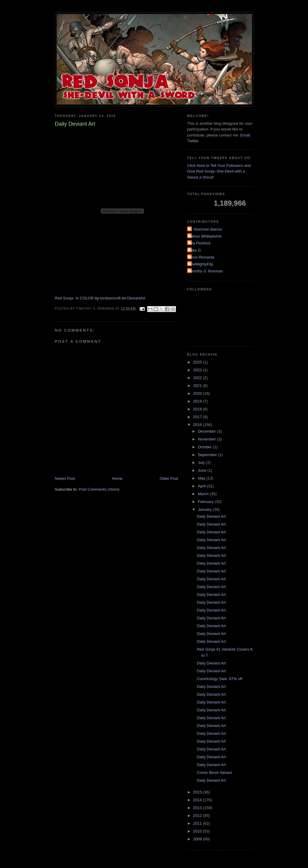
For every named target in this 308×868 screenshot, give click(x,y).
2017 (198, 417)
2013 (198, 808)
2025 (198, 362)
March (204, 494)
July (202, 463)
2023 (198, 370)
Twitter (193, 141)
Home (117, 478)
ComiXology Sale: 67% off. (220, 679)
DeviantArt (136, 298)
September (208, 455)
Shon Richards (201, 257)
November (208, 439)
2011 (198, 823)
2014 (198, 800)
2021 (198, 386)
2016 (198, 425)
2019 (198, 401)
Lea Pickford (199, 243)
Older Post (169, 478)
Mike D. (195, 250)
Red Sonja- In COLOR (74, 298)
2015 (198, 792)
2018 (198, 409)
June (203, 470)
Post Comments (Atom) (99, 489)
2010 (198, 831)
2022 (198, 378)
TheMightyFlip (201, 264)
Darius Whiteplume (205, 236)
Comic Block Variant (214, 773)
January (205, 509)
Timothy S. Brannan (206, 271)
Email (245, 135)
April (202, 486)
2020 (198, 393)
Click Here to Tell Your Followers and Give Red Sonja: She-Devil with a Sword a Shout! (219, 171)
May (202, 478)
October (205, 447)
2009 (198, 839)
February (206, 502)
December (208, 431)
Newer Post (65, 478)
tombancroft (110, 298)
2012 (198, 816)
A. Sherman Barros (205, 229)
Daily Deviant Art (211, 516)
